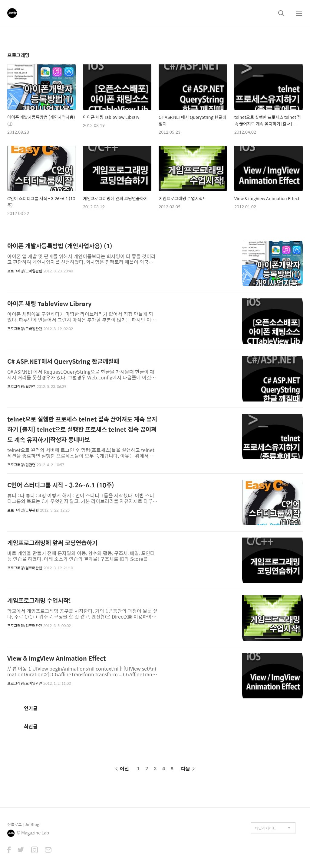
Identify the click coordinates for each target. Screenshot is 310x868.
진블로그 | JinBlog (23, 824)
